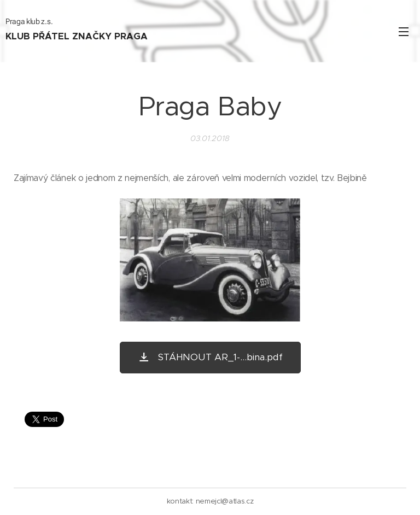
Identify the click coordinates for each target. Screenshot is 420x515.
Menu (404, 32)
